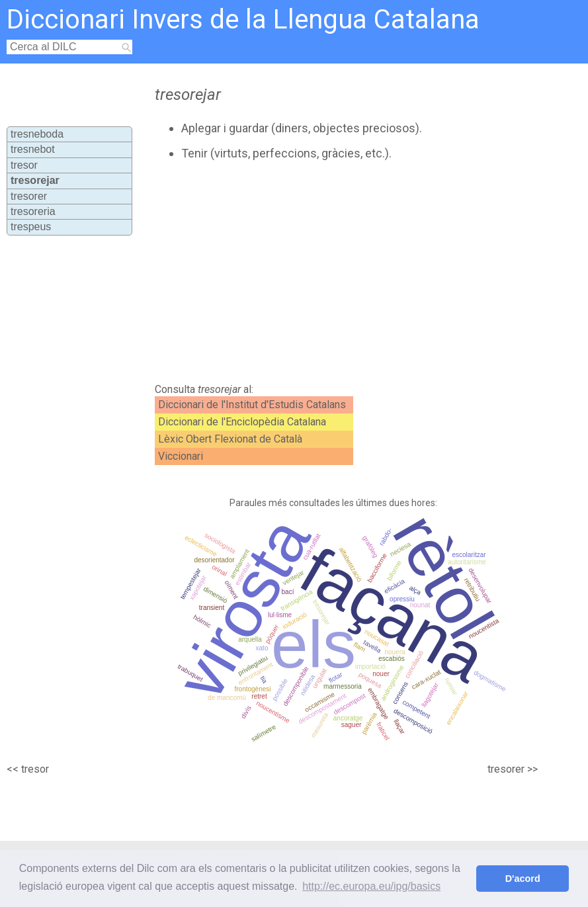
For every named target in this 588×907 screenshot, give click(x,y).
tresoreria (33, 211)
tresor (24, 165)
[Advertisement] (311, 272)
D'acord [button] (523, 879)
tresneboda (37, 134)
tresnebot (33, 149)
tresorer (29, 196)
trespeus (31, 227)
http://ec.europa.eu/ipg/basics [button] (371, 886)
